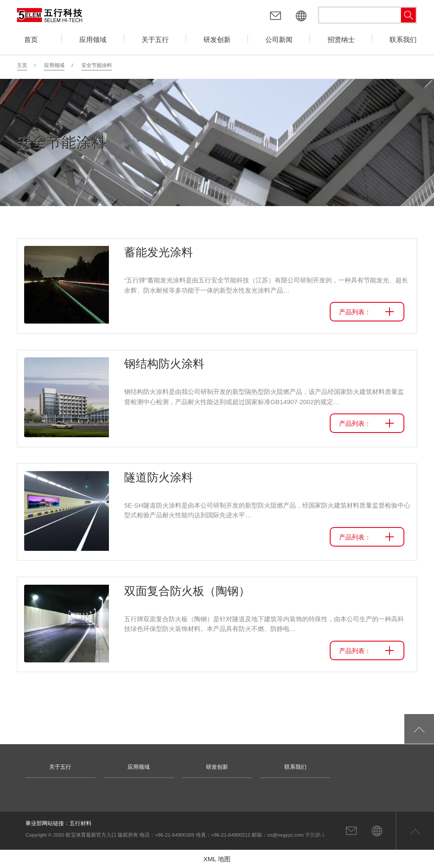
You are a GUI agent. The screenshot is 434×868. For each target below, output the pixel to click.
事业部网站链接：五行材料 (58, 823)
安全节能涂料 (97, 65)
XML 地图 (217, 859)
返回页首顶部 (415, 831)
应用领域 (54, 65)
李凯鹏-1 (315, 835)
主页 (22, 65)
